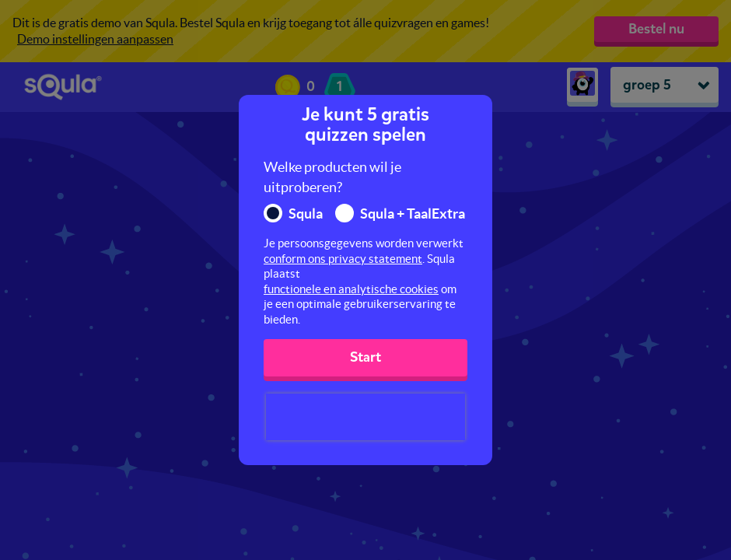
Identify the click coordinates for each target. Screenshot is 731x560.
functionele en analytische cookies (351, 289)
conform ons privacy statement (343, 259)
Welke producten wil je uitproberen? (332, 177)
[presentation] (365, 417)
